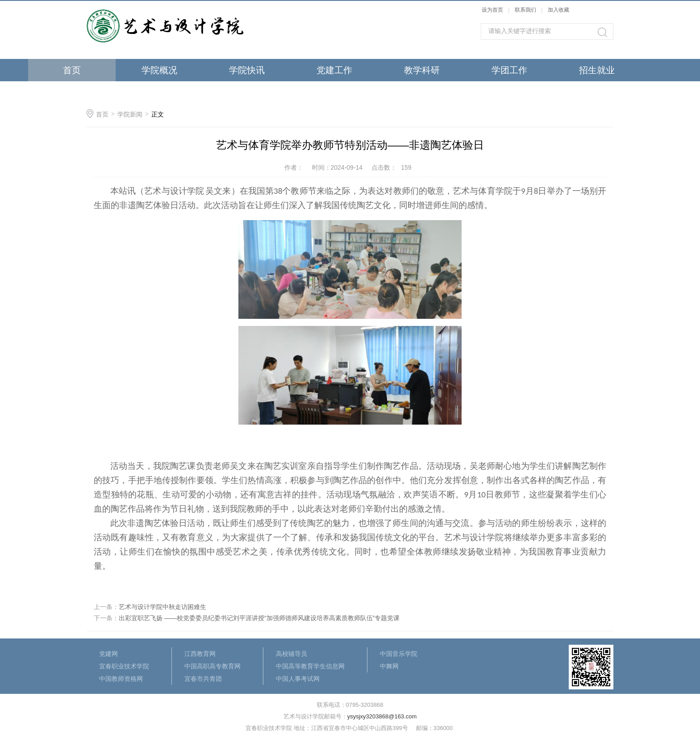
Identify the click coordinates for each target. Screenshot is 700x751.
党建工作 (334, 70)
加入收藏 (558, 10)
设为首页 (492, 10)
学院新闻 (130, 114)
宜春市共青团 (203, 679)
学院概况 (159, 70)
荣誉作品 (72, 92)
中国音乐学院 (399, 654)
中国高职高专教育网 (212, 666)
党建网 (108, 654)
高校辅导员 (292, 654)
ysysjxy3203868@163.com (382, 716)
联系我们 (526, 10)
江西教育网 (200, 654)
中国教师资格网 (121, 679)
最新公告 (159, 92)
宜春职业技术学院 (124, 666)
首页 (72, 70)
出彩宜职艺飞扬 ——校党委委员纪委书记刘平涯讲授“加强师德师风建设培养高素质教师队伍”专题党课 (259, 618)
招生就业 (597, 70)
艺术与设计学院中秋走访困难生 (162, 607)
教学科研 (422, 70)
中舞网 (389, 666)
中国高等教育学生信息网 (310, 666)
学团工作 (509, 70)
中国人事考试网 (298, 679)
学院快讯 (247, 70)
